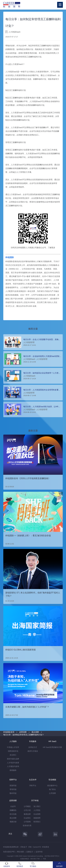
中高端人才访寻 (13, 747)
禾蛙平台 (33, 786)
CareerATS (37, 847)
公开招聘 (52, 793)
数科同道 (13, 793)
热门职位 (52, 789)
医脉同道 (13, 786)
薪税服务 (13, 770)
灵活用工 (13, 755)
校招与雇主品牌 (13, 759)
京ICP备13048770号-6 (52, 856)
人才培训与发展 (13, 763)
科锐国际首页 (9, 732)
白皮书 (13, 806)
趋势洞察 (23, 732)
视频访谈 (13, 822)
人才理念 (37, 810)
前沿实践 (13, 814)
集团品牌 (27, 814)
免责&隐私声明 (9, 852)
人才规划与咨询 (13, 766)
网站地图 (20, 852)
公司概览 (27, 806)
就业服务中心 (52, 786)
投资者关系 (27, 826)
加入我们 (37, 806)
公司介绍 (27, 810)
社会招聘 (37, 814)
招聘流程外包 (13, 751)
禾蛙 (30, 847)
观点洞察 (35, 732)
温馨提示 (30, 852)
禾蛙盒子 (24, 847)
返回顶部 (59, 865)
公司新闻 (27, 822)
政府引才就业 (33, 751)
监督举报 (39, 852)
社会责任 (27, 818)
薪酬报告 (13, 810)
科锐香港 (46, 847)
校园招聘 (37, 818)
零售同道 (13, 789)
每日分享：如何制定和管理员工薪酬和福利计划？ (24, 735)
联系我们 (37, 822)
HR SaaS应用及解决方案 (52, 747)
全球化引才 (33, 747)
